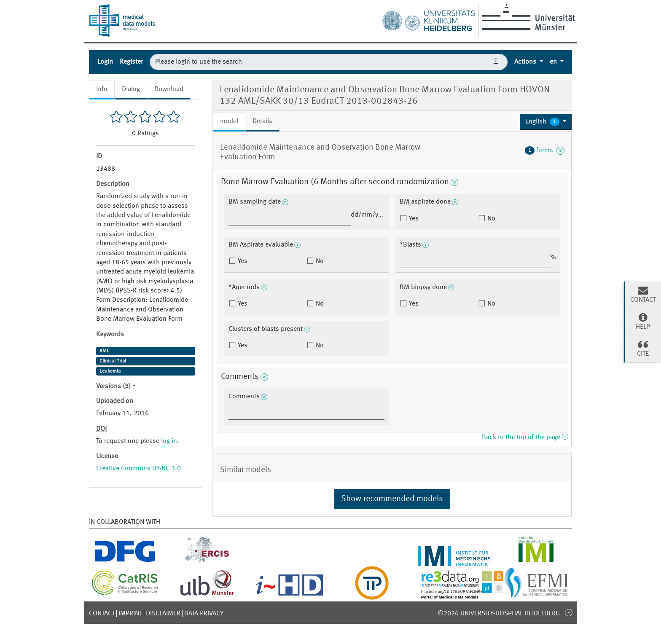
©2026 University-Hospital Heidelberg (499, 614)
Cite (643, 348)
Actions (526, 62)
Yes (413, 219)
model (229, 121)
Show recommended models (392, 499)
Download (169, 89)
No (490, 219)
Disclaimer (163, 614)
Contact (102, 614)
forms (545, 150)
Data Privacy (204, 614)
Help (643, 321)
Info (102, 89)
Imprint (130, 614)
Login (105, 62)
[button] (546, 122)
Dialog (131, 89)
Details (262, 121)
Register (131, 62)
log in (169, 441)
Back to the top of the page (525, 437)
